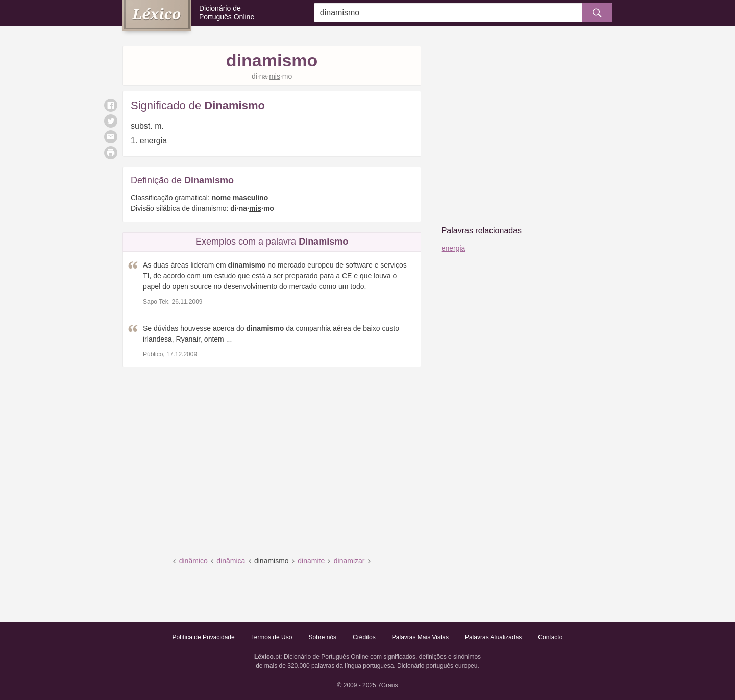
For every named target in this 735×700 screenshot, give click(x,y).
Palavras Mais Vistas (420, 637)
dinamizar (349, 561)
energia (454, 248)
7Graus (388, 685)
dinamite (311, 561)
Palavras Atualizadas (493, 637)
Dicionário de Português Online (227, 13)
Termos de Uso (272, 637)
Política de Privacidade (204, 637)
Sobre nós (322, 637)
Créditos (364, 637)
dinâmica (231, 561)
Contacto (550, 637)
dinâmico (193, 561)
